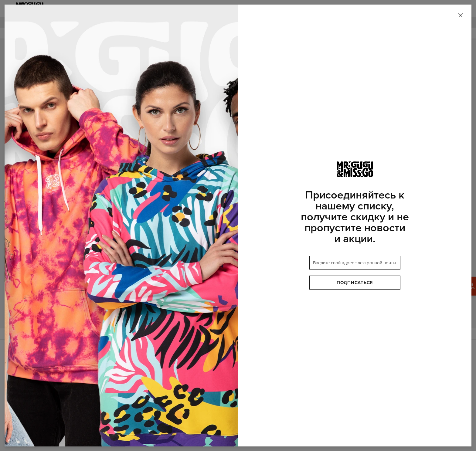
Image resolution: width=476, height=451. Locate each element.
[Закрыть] (461, 15)
